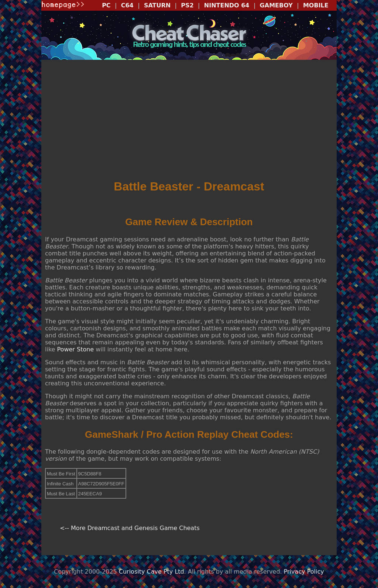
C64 (127, 5)
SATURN (157, 5)
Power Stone (76, 349)
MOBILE (316, 5)
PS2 (187, 5)
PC (106, 5)
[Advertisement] (189, 120)
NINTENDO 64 (227, 5)
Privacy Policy (304, 572)
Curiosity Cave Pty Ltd (152, 572)
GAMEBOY (276, 5)
